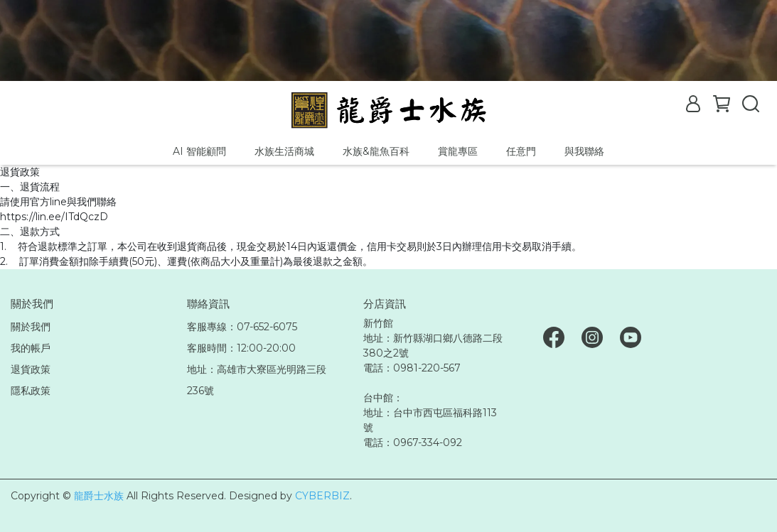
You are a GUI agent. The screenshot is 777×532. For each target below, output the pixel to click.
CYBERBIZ (322, 496)
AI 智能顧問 (199, 151)
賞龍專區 (458, 151)
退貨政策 (31, 369)
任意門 (521, 151)
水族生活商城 (284, 151)
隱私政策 (31, 391)
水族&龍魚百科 (376, 151)
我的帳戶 (31, 348)
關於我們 (31, 327)
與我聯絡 (584, 151)
